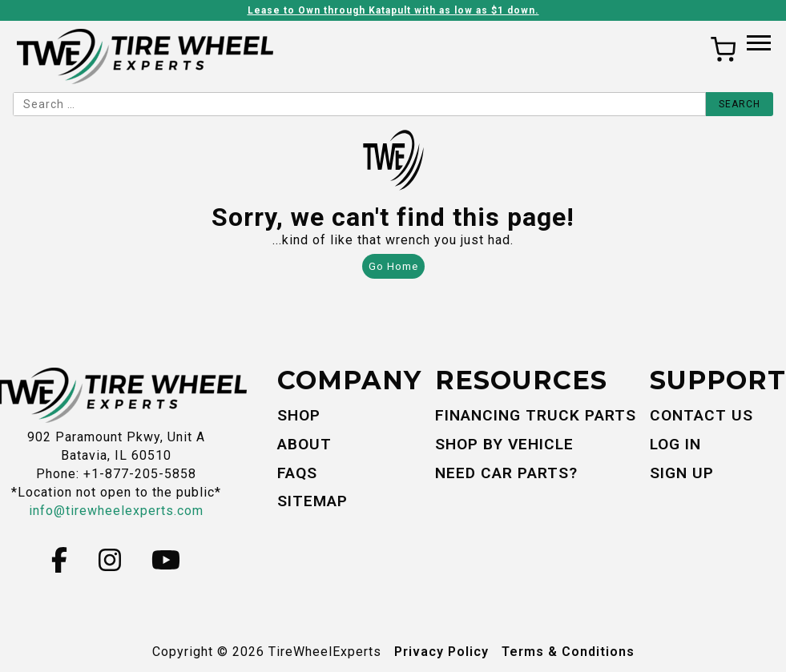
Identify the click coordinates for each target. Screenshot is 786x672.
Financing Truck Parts (536, 415)
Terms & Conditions (568, 652)
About (304, 444)
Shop (299, 415)
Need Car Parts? (506, 473)
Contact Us (701, 415)
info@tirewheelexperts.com (116, 511)
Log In (675, 444)
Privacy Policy (441, 652)
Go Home (393, 266)
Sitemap (312, 501)
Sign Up (682, 473)
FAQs (297, 473)
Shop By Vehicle (504, 444)
